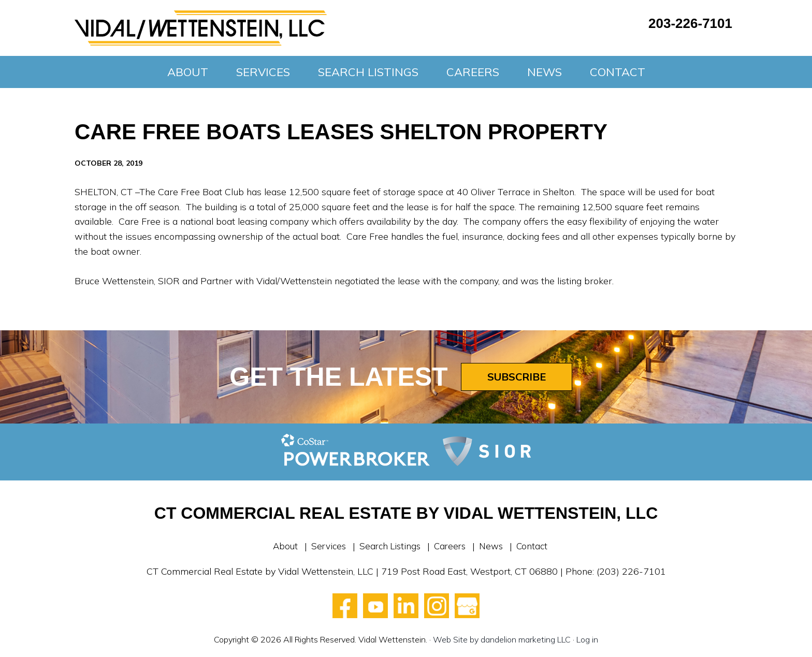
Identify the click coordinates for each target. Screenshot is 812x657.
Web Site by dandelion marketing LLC (502, 639)
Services (325, 546)
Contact (536, 546)
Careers (451, 546)
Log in (587, 639)
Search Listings (389, 546)
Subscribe (517, 377)
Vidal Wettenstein (201, 28)
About (281, 546)
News (494, 546)
